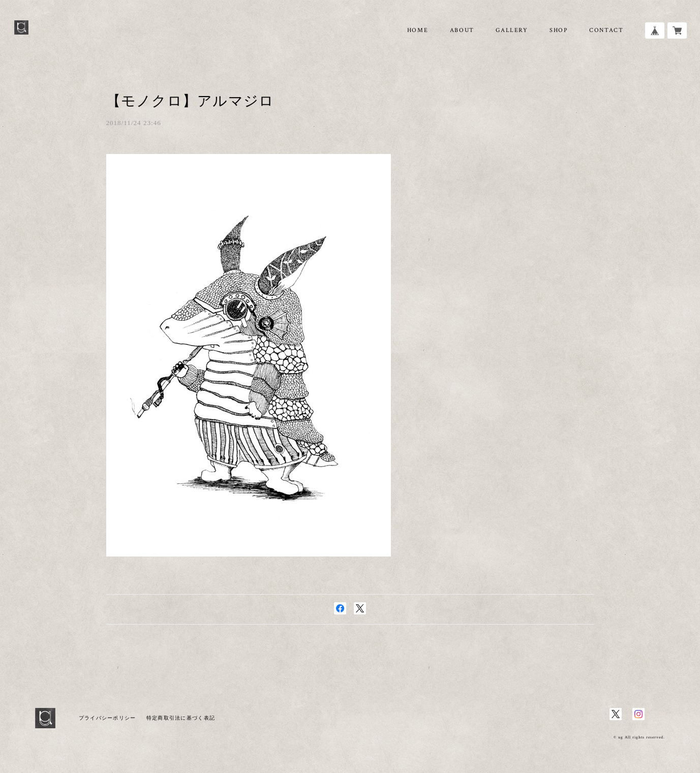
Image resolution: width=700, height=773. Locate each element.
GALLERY (512, 30)
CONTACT (606, 30)
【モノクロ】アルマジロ (190, 101)
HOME (418, 30)
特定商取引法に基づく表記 (181, 718)
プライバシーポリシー (108, 718)
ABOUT (462, 30)
